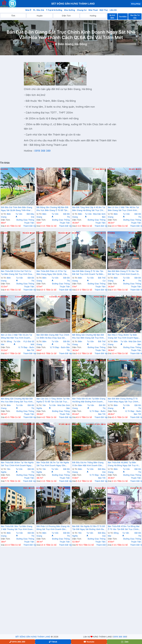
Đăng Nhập (136, 4)
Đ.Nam (26, 233)
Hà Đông (4, 169)
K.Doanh (19, 297)
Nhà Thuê (93, 10)
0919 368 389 (42, 151)
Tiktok (53, 642)
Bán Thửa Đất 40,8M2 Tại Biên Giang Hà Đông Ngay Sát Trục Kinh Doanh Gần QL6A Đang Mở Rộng (124, 464)
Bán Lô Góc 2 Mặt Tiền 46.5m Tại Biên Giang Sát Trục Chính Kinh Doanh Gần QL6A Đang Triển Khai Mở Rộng (123, 209)
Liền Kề (113, 10)
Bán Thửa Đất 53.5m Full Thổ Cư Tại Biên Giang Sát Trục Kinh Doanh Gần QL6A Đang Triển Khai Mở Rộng (17, 273)
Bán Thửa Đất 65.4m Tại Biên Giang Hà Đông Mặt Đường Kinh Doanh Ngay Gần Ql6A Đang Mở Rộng (89, 400)
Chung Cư (82, 10)
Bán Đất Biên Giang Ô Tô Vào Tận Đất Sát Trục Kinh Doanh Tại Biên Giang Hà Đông (88, 273)
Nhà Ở (28, 10)
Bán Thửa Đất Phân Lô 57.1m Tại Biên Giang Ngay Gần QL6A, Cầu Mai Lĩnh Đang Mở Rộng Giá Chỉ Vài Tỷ (53, 273)
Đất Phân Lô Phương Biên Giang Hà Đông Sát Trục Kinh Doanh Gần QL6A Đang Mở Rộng (53, 528)
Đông (97, 297)
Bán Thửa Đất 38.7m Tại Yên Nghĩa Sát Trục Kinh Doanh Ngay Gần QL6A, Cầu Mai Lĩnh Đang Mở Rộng (53, 464)
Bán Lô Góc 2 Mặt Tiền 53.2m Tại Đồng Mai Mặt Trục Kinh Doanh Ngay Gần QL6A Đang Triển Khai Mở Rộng (17, 337)
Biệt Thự (104, 10)
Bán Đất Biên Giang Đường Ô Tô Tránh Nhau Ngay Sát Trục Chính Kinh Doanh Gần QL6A (123, 400)
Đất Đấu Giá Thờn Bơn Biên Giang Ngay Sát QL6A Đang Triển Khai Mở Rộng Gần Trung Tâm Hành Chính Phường (17, 209)
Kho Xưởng (70, 10)
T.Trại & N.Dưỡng (54, 10)
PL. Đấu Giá (39, 10)
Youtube (89, 642)
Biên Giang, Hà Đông (72, 44)
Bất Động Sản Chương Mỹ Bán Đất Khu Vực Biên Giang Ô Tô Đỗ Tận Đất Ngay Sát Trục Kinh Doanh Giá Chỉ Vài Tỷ (53, 209)
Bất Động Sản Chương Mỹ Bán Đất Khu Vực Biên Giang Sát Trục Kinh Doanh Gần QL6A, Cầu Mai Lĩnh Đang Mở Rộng (88, 337)
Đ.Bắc (62, 169)
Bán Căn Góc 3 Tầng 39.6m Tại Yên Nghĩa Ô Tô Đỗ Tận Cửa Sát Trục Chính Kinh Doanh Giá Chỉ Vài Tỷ (53, 400)
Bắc (134, 297)
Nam (97, 233)
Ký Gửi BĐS (112, 17)
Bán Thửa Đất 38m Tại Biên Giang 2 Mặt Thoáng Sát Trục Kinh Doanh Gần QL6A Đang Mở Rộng (17, 528)
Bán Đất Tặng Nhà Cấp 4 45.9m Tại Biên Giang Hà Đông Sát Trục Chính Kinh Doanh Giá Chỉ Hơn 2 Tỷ (89, 209)
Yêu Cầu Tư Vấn (135, 17)
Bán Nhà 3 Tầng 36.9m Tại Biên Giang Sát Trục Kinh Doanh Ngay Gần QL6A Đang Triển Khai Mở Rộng (123, 337)
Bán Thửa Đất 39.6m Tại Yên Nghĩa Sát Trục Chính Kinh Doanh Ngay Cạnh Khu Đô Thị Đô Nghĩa (17, 464)
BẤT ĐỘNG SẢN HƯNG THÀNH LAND (33, 637)
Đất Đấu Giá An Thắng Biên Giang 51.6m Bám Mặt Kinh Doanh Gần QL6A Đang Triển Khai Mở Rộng (88, 464)
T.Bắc (132, 233)
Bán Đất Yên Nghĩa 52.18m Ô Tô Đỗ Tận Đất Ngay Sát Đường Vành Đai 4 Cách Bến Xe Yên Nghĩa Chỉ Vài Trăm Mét (89, 528)
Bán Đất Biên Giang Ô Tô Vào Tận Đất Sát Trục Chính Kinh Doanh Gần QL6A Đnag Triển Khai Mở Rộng (124, 273)
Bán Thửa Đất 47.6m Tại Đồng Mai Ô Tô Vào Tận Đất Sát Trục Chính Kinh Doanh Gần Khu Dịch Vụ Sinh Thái (124, 528)
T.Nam (25, 169)
